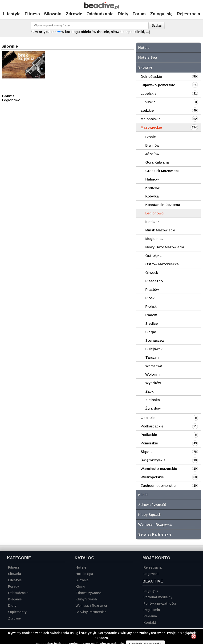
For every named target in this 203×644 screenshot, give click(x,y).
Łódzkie (147, 110)
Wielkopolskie (152, 477)
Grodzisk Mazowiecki (163, 171)
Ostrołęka (153, 256)
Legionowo (154, 213)
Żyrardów (153, 408)
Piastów (152, 289)
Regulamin (152, 610)
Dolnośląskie (151, 76)
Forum (139, 14)
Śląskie (147, 452)
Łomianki (153, 222)
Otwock (152, 273)
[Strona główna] (102, 8)
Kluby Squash (150, 515)
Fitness (32, 14)
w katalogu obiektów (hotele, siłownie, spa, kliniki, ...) (106, 32)
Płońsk (151, 306)
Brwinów (152, 145)
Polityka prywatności (160, 603)
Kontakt (150, 623)
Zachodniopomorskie (158, 486)
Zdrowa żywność (152, 505)
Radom (151, 315)
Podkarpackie (152, 426)
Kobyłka (152, 196)
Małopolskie (151, 119)
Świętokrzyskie (153, 460)
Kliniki (143, 495)
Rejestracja (152, 567)
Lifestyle (12, 14)
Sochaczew (155, 340)
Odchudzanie (100, 14)
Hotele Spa (148, 57)
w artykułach (46, 32)
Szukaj (157, 25)
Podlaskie (149, 435)
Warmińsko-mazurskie (159, 469)
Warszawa (154, 366)
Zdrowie (74, 14)
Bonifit (8, 96)
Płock (150, 298)
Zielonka (153, 400)
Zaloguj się (161, 14)
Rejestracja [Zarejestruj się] (189, 14)
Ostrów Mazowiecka (162, 264)
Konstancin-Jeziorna (163, 205)
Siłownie (145, 67)
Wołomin (152, 374)
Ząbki (150, 391)
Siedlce (152, 323)
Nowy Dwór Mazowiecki (165, 247)
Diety (123, 14)
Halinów (152, 179)
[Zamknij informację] (194, 637)
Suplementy (17, 612)
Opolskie (148, 418)
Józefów (152, 154)
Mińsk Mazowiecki (160, 230)
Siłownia (53, 14)
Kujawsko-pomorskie (158, 85)
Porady (13, 587)
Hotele (144, 47)
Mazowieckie (151, 127)
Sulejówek (154, 349)
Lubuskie (148, 102)
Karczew (152, 188)
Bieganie (15, 599)
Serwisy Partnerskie (155, 534)
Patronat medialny (158, 597)
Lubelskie (149, 93)
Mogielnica (154, 239)
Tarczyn (152, 357)
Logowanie (152, 574)
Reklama (150, 616)
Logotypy (151, 591)
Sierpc (151, 332)
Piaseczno (154, 281)
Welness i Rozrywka (155, 524)
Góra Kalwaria (157, 162)
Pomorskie (149, 443)
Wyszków (153, 383)
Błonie (151, 137)
